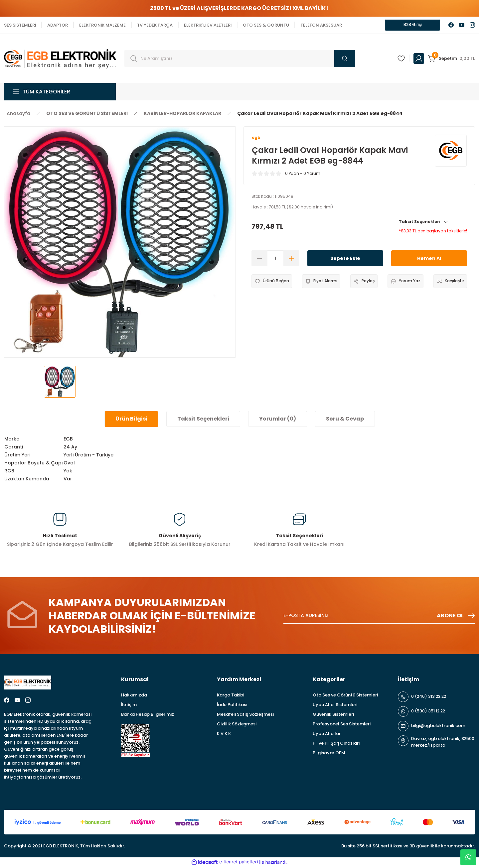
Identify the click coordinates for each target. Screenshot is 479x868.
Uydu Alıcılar (327, 735)
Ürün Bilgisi (131, 420)
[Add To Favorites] (273, 283)
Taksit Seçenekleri (424, 224)
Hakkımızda (134, 696)
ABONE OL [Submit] (456, 617)
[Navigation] (60, 93)
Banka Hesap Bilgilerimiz (148, 715)
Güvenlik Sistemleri (333, 715)
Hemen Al (429, 260)
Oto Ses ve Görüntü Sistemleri (345, 696)
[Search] (240, 60)
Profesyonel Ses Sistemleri (342, 725)
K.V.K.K (224, 735)
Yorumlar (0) (278, 420)
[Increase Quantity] (291, 260)
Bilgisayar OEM (329, 754)
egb (257, 139)
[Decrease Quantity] (259, 260)
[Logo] (60, 59)
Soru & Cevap (345, 420)
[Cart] (452, 60)
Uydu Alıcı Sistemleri (335, 706)
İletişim (129, 706)
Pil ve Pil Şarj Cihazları (336, 744)
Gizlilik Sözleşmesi (237, 725)
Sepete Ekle (345, 260)
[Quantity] (275, 260)
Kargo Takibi (231, 696)
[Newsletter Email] (379, 617)
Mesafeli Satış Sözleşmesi (245, 715)
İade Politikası (232, 706)
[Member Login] (419, 60)
